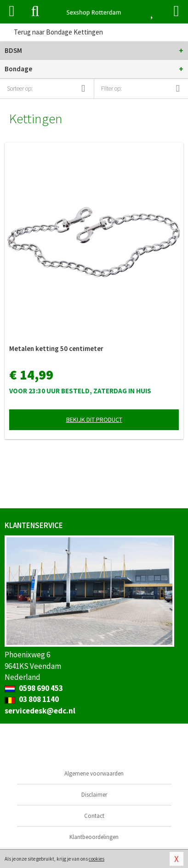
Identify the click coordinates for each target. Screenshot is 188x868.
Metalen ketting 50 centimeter (56, 348)
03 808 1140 (32, 699)
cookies (97, 859)
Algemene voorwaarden (94, 773)
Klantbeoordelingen (94, 837)
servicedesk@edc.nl (40, 711)
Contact (94, 816)
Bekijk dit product (94, 420)
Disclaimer (94, 795)
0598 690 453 (34, 688)
